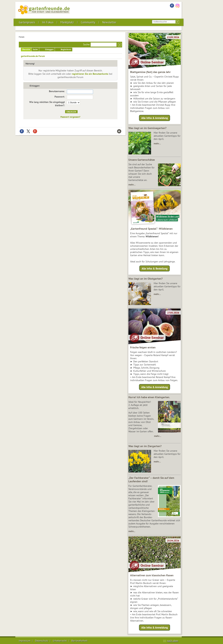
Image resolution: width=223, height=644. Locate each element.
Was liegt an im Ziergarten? (145, 446)
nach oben (173, 641)
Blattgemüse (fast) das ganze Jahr (150, 72)
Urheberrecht (60, 641)
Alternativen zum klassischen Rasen (152, 575)
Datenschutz (42, 641)
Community (88, 22)
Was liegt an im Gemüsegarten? (147, 128)
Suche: (86, 44)
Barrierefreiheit (79, 641)
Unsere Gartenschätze (142, 160)
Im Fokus (48, 22)
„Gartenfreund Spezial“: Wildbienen (151, 229)
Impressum (25, 641)
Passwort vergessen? (70, 117)
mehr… (157, 143)
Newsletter (109, 22)
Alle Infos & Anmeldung (155, 118)
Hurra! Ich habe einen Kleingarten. (149, 397)
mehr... (132, 531)
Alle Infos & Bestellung (155, 268)
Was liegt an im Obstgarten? (145, 279)
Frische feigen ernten (143, 347)
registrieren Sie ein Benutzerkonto (90, 74)
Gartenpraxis (27, 22)
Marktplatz (67, 22)
